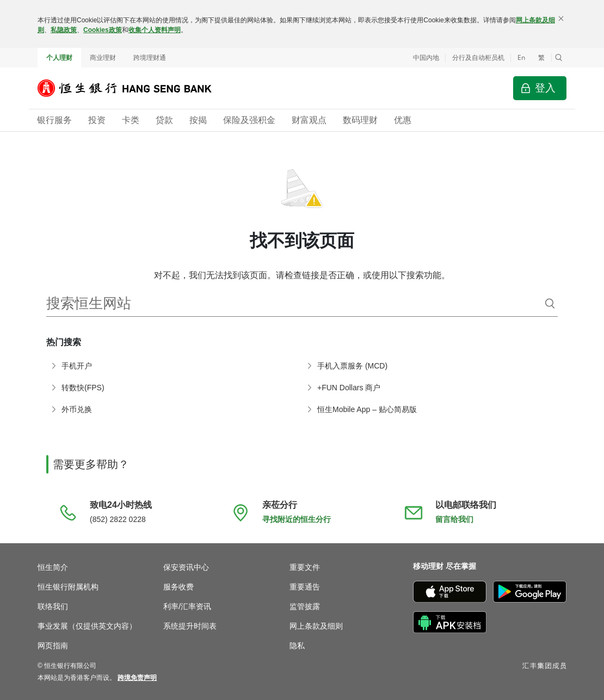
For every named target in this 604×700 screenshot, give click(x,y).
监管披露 (305, 606)
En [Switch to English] (521, 57)
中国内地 (426, 58)
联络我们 (53, 606)
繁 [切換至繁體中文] (541, 58)
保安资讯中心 (186, 567)
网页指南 (53, 646)
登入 (545, 88)
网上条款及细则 (316, 626)
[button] (559, 58)
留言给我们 (454, 519)
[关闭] (561, 19)
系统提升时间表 (190, 626)
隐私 (297, 646)
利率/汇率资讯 (187, 606)
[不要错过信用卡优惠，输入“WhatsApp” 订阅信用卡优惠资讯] (545, 626)
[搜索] (550, 304)
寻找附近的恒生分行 (297, 519)
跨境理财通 (150, 58)
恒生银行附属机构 (68, 587)
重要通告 (305, 587)
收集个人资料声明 (155, 30)
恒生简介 (53, 567)
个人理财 (59, 58)
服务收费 (178, 587)
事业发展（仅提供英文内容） (87, 626)
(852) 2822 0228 (118, 519)
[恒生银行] (133, 88)
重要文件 (305, 567)
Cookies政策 (103, 30)
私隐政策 (64, 30)
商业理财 (103, 58)
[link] (137, 678)
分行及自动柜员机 (478, 58)
